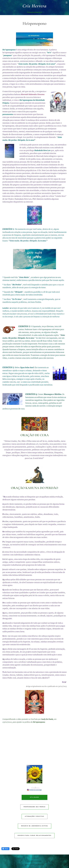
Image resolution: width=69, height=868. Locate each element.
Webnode (41, 864)
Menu (67, 3)
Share (5, 849)
